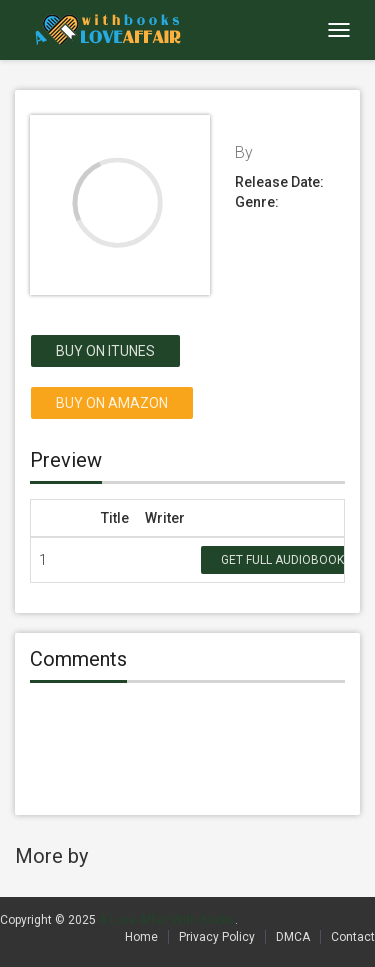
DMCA (293, 937)
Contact (353, 937)
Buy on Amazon (112, 403)
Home (141, 937)
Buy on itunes (105, 351)
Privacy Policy (217, 937)
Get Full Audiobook (282, 560)
